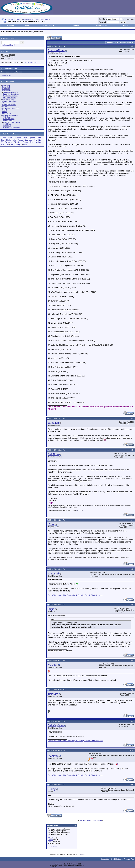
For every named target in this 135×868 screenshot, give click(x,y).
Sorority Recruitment (11, 92)
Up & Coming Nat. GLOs (11, 108)
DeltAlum (53, 454)
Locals (5, 106)
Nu (40, 140)
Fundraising (7, 113)
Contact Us (105, 859)
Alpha (4, 138)
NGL (25, 144)
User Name (103, 19)
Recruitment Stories (10, 96)
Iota (14, 140)
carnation (53, 423)
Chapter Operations (9, 101)
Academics (7, 126)
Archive (127, 859)
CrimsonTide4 (56, 50)
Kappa (21, 140)
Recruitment (7, 91)
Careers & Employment (12, 128)
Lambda (29, 140)
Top (133, 859)
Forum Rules (52, 847)
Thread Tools (111, 42)
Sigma (26, 142)
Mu (35, 140)
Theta (9, 140)
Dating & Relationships (11, 122)
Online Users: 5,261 (10, 68)
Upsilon (38, 142)
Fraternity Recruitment (11, 94)
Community (49, 26)
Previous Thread (86, 821)
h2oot (51, 524)
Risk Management (9, 99)
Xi (2, 142)
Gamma (17, 138)
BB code (51, 838)
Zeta (39, 138)
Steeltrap (53, 756)
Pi (15, 142)
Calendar (75, 26)
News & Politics (9, 119)
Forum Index (7, 87)
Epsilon (32, 138)
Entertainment (45, 19)
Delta (25, 138)
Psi (12, 144)
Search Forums (9, 38)
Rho (19, 142)
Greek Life (6, 89)
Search (126, 26)
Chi (7, 144)
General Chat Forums (10, 115)
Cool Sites (7, 124)
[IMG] (50, 841)
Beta (10, 138)
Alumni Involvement (9, 103)
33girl (51, 609)
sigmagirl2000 (6, 75)
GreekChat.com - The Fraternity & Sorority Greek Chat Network (75, 595)
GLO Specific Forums (11, 134)
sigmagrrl (53, 573)
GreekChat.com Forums (13, 19)
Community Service (9, 105)
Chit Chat (7, 117)
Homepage (6, 85)
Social (5, 110)
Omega (18, 144)
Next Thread (97, 821)
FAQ (27, 26)
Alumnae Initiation (10, 98)
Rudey (52, 789)
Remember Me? (127, 19)
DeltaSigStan (56, 725)
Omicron (9, 142)
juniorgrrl (53, 694)
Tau (32, 142)
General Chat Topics (30, 19)
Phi (3, 144)
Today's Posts (101, 26)
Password (102, 22)
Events (5, 112)
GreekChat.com (117, 859)
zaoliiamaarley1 (31, 62)
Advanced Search (9, 45)
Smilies (50, 840)
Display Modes (126, 42)
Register (11, 26)
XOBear (52, 665)
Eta (3, 140)
